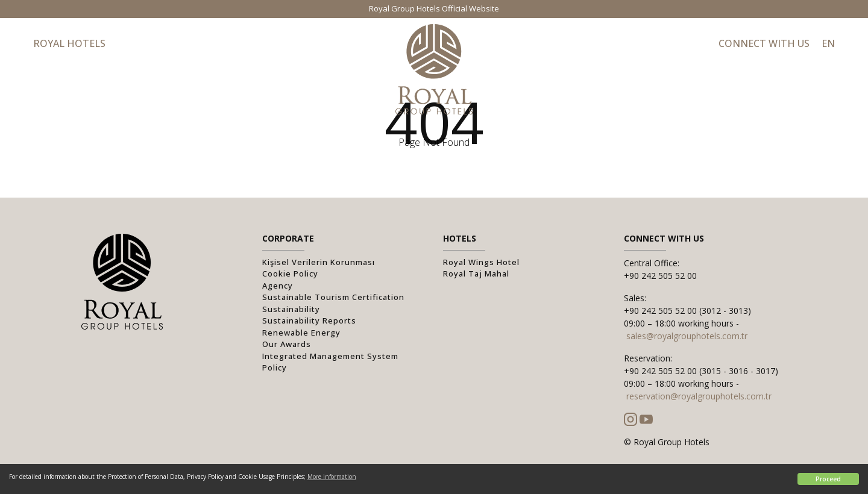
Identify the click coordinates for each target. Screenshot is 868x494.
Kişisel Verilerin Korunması (319, 262)
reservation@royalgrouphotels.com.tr (699, 396)
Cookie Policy (290, 274)
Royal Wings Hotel (481, 262)
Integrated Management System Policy (330, 362)
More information (332, 477)
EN (828, 43)
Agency (278, 286)
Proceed (828, 479)
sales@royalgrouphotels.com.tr (687, 336)
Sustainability (291, 309)
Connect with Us (764, 43)
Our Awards (287, 344)
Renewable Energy (301, 333)
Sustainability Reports (309, 320)
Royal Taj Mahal (476, 274)
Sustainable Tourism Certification (333, 297)
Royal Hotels (69, 43)
